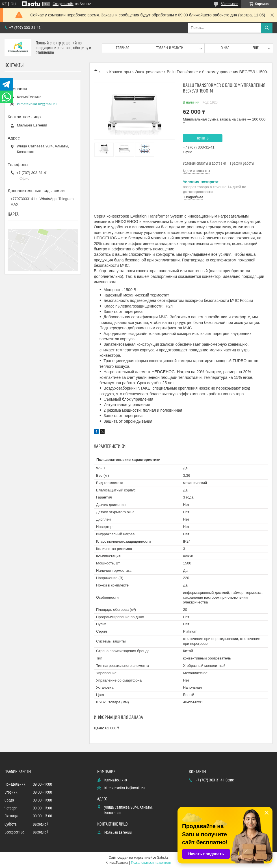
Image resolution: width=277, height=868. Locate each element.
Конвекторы (120, 72)
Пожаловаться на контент (151, 863)
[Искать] (267, 28)
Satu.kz (163, 858)
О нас (225, 48)
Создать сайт (63, 4)
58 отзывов (230, 4)
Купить (203, 138)
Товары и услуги (170, 48)
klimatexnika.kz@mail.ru (37, 104)
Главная (123, 48)
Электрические (149, 72)
